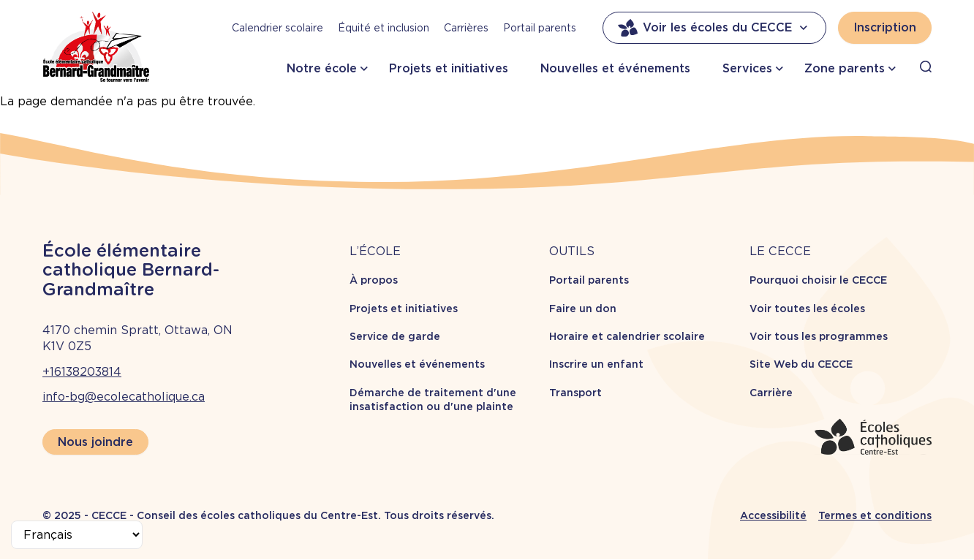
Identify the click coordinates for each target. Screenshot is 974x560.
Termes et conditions (875, 515)
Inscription (885, 27)
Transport (575, 393)
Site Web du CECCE (801, 364)
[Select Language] (77, 535)
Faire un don (583, 309)
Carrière (771, 393)
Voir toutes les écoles (807, 309)
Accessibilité (773, 515)
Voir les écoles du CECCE (714, 28)
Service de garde (395, 336)
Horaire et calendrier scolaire (627, 336)
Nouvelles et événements (615, 68)
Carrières (466, 28)
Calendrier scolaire (278, 28)
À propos (374, 280)
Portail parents (540, 28)
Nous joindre (95, 442)
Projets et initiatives (449, 68)
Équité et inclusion (384, 28)
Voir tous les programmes (819, 336)
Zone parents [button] (845, 68)
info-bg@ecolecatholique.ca (124, 397)
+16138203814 (82, 372)
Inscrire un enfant (596, 364)
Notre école (322, 68)
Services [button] (747, 68)
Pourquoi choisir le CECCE (818, 280)
